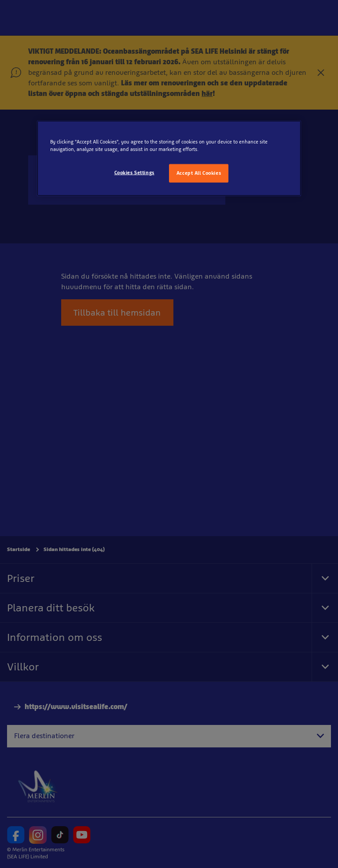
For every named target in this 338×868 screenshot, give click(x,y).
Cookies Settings (134, 173)
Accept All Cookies (199, 173)
